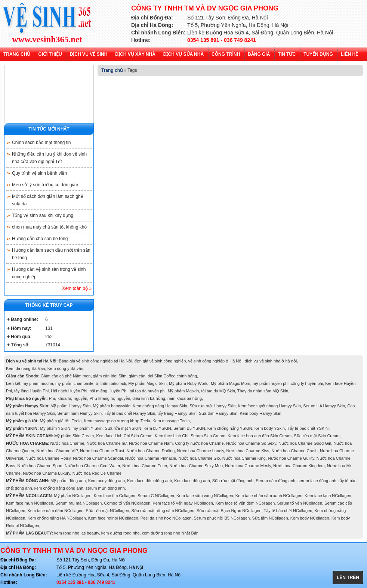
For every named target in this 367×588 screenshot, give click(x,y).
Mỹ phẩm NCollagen (73, 496)
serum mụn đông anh (105, 488)
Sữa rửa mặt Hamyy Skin (212, 406)
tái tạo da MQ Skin (218, 391)
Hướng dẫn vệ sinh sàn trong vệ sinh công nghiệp (49, 273)
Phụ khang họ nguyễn (110, 398)
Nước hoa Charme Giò (199, 458)
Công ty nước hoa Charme (199, 443)
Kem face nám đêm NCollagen (56, 511)
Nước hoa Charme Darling (151, 451)
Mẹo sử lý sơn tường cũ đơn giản (45, 185)
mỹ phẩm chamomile (74, 383)
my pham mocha (38, 383)
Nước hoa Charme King (244, 458)
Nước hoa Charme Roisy (48, 458)
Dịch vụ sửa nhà (183, 54)
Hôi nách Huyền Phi (69, 391)
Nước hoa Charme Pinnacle (151, 458)
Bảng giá (259, 54)
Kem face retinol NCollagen (113, 518)
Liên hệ (349, 54)
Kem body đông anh (107, 481)
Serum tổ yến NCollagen (300, 503)
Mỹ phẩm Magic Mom (231, 383)
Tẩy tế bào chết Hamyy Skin (129, 413)
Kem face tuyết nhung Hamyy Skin (269, 406)
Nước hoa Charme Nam (151, 443)
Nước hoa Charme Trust (102, 451)
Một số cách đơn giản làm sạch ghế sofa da (48, 200)
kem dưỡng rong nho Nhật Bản (170, 533)
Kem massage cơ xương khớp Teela (117, 421)
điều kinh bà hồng (149, 398)
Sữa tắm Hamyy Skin (218, 413)
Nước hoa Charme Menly (248, 466)
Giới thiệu (50, 54)
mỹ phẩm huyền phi (271, 383)
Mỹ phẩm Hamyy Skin (70, 406)
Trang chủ (17, 54)
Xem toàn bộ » (77, 288)
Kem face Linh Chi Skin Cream (124, 436)
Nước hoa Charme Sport (40, 466)
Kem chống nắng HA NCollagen (57, 518)
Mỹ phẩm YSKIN (55, 428)
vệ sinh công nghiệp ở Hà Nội (215, 361)
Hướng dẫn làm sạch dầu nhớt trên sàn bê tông (51, 254)
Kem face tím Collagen (115, 496)
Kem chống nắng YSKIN (230, 428)
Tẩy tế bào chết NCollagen (288, 511)
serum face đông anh (317, 481)
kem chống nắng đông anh (59, 488)
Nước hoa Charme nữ (107, 443)
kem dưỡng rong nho (121, 533)
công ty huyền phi (307, 383)
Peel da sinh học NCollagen (166, 518)
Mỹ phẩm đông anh (68, 481)
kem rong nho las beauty (77, 533)
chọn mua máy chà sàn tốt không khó (49, 227)
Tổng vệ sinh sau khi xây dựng (43, 215)
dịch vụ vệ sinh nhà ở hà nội (271, 361)
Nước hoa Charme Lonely (201, 451)
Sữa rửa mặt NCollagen (107, 511)
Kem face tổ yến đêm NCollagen (245, 503)
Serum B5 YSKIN (189, 428)
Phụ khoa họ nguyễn (68, 398)
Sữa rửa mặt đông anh (233, 481)
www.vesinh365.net (47, 40)
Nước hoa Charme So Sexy (251, 443)
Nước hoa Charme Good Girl (305, 443)
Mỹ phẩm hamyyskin (112, 406)
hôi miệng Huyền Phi (109, 391)
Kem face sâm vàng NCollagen (205, 496)
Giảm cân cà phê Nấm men (66, 376)
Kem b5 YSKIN (157, 428)
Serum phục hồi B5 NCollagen (222, 518)
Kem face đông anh (192, 481)
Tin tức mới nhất (49, 129)
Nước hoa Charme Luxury (46, 473)
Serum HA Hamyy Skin (324, 406)
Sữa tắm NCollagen (270, 518)
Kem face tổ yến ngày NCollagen (183, 503)
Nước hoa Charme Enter (145, 466)
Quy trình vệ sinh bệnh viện (39, 173)
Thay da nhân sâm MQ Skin (263, 391)
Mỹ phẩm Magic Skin (147, 383)
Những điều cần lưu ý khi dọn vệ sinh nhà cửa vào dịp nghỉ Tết (49, 158)
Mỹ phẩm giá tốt (55, 421)
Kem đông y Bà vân (65, 368)
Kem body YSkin (270, 428)
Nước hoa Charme (67, 443)
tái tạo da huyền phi (148, 391)
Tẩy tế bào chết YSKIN (308, 428)
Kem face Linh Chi (172, 436)
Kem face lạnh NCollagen (328, 496)
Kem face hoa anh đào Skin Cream (260, 436)
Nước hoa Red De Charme (97, 473)
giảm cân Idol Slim (110, 376)
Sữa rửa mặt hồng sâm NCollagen (163, 511)
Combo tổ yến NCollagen (127, 503)
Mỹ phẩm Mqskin (183, 391)
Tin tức (287, 54)
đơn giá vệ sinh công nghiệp (160, 361)
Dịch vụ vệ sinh (89, 54)
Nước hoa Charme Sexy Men (196, 466)
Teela (77, 421)
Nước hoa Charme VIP (57, 451)
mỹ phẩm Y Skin (87, 428)
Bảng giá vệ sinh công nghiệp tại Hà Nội (95, 361)
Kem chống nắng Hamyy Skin (160, 406)
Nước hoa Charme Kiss (248, 451)
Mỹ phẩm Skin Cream (74, 436)
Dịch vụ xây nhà (135, 54)
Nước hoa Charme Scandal (98, 458)
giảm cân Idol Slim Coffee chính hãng (163, 376)
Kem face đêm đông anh (149, 481)
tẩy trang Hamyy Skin (177, 413)
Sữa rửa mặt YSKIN (123, 428)
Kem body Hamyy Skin (260, 413)
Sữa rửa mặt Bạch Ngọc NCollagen (229, 511)
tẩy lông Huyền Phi (31, 391)
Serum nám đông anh (275, 481)
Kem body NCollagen (310, 518)
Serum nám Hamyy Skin (79, 413)
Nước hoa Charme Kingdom (299, 466)
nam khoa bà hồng (185, 398)
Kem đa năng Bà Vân (26, 368)
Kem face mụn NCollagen (30, 503)
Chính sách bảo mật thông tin (41, 143)
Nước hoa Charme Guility (291, 458)
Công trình (226, 54)
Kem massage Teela (171, 421)
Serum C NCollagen (156, 496)
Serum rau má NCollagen (78, 503)
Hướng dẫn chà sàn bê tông (40, 239)
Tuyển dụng (318, 54)
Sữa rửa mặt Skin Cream (317, 436)
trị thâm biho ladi (111, 383)
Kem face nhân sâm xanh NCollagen (269, 496)
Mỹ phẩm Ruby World (189, 383)
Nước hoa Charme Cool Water (92, 466)
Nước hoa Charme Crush (294, 451)
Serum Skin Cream (208, 436)
